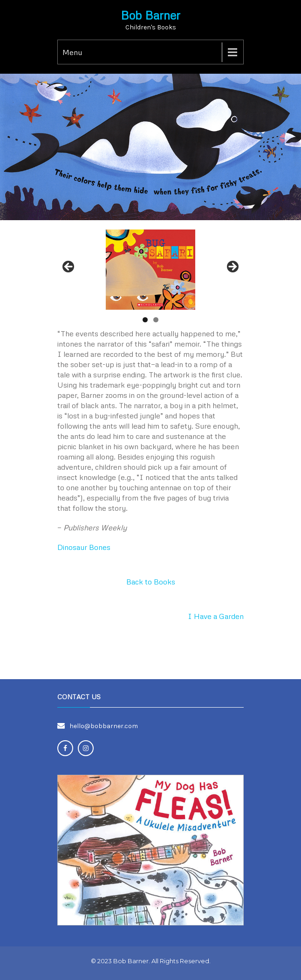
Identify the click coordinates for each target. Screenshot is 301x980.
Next (232, 267)
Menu (72, 52)
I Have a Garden (216, 616)
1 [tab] (145, 320)
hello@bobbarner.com (104, 726)
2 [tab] (156, 320)
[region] (150, 269)
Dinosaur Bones (84, 547)
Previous (69, 267)
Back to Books (151, 582)
